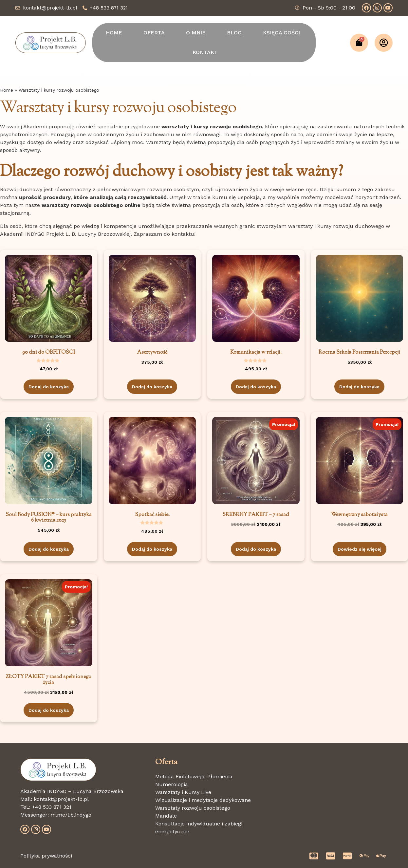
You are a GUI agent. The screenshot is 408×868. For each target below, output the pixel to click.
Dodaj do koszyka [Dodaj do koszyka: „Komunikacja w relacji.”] (256, 387)
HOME (114, 33)
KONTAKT (205, 52)
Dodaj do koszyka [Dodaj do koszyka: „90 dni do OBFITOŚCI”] (49, 387)
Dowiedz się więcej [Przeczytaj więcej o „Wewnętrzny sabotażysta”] (360, 549)
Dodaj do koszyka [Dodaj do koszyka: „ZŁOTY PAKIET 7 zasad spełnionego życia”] (49, 710)
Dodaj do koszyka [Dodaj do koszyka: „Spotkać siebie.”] (152, 549)
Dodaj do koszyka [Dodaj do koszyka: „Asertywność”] (152, 387)
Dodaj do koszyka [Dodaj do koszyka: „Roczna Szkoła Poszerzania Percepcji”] (359, 387)
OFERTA (154, 33)
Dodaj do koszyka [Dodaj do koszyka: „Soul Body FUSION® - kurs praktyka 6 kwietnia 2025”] (49, 549)
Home (7, 90)
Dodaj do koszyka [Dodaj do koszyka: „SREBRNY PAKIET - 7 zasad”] (256, 549)
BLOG (234, 33)
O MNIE (196, 33)
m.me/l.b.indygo (71, 815)
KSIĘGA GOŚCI (281, 33)
